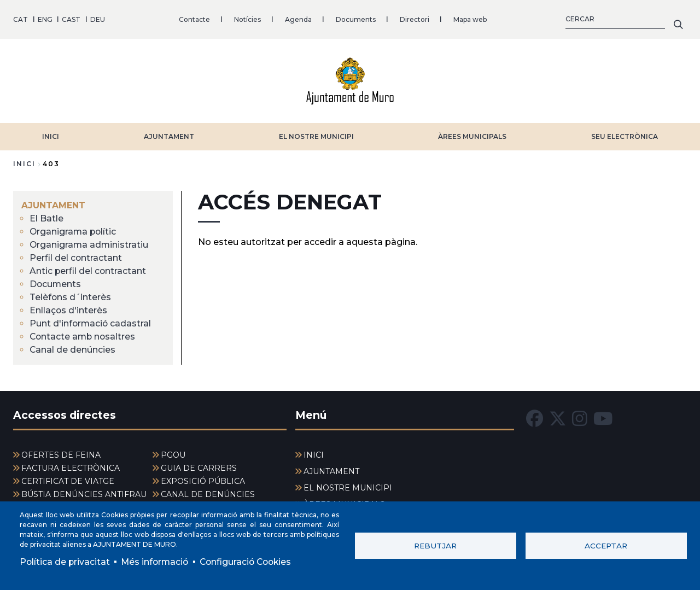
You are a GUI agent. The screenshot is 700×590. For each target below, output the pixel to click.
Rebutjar (435, 545)
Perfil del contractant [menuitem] (76, 257)
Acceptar (606, 545)
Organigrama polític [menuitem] (74, 230)
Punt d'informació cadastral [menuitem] (91, 322)
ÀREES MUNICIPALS (472, 135)
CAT (21, 19)
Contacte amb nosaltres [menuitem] (84, 335)
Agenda (298, 19)
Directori (415, 19)
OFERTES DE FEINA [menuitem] (61, 454)
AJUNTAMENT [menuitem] (53, 204)
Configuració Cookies (250, 561)
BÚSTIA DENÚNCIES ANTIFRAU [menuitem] (84, 494)
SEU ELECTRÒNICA (625, 135)
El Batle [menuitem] (46, 217)
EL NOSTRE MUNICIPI (316, 135)
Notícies (247, 19)
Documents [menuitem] (56, 283)
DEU (98, 19)
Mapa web (470, 19)
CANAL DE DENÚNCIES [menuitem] (208, 494)
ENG (45, 19)
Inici (24, 163)
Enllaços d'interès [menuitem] (69, 309)
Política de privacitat (65, 561)
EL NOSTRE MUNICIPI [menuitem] (348, 487)
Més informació (157, 561)
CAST (71, 19)
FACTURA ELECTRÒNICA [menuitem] (71, 468)
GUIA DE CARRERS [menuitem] (199, 468)
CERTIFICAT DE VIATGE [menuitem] (68, 481)
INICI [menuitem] (314, 454)
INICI (51, 135)
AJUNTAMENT (169, 135)
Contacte (194, 19)
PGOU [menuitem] (173, 454)
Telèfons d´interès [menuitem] (71, 296)
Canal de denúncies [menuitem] (73, 349)
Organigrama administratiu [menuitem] (90, 244)
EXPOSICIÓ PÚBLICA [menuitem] (203, 481)
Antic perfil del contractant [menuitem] (88, 270)
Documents (356, 19)
